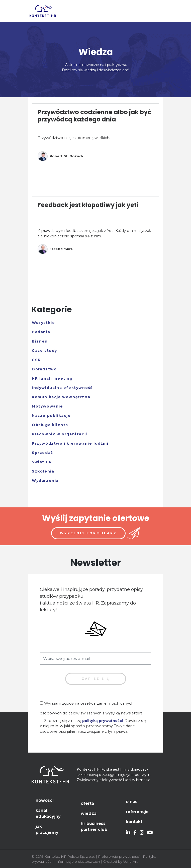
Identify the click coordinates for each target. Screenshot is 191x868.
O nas (132, 802)
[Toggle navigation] (158, 11)
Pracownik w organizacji (60, 434)
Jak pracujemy (47, 829)
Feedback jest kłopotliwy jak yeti (88, 205)
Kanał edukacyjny (48, 813)
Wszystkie (43, 323)
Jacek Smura (55, 249)
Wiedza (89, 813)
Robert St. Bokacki (61, 156)
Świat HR (42, 462)
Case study (44, 351)
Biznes (40, 341)
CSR (36, 360)
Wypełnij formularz (88, 533)
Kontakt (134, 822)
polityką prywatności (103, 721)
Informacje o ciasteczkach (78, 861)
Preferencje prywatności (119, 856)
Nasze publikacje (51, 416)
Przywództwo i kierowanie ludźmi (70, 443)
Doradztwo (44, 369)
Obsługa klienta (50, 425)
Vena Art (130, 861)
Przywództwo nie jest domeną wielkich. (74, 138)
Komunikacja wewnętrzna (61, 397)
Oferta (87, 803)
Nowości (45, 800)
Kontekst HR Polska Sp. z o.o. (70, 856)
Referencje (137, 812)
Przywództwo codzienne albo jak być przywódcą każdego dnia (94, 116)
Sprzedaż (42, 453)
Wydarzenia (45, 481)
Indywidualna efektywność (62, 388)
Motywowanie (47, 406)
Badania (41, 332)
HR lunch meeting (52, 378)
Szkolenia (43, 471)
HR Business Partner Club (94, 826)
